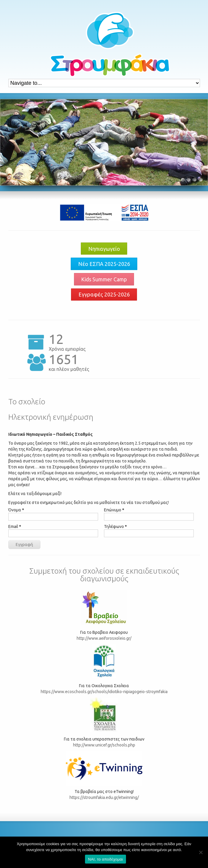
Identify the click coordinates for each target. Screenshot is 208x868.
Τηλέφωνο (115, 526)
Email (15, 526)
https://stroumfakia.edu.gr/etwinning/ (104, 797)
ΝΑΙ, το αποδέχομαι (105, 859)
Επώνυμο (114, 510)
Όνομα (16, 510)
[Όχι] (201, 852)
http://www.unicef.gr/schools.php (104, 745)
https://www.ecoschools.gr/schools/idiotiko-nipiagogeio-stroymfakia (104, 692)
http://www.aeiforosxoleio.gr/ (104, 638)
